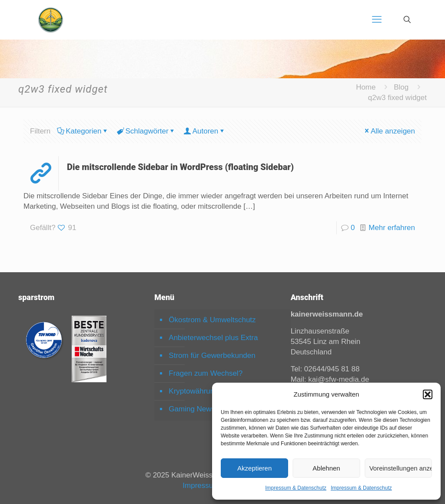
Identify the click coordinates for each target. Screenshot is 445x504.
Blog (401, 87)
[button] (428, 394)
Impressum (201, 486)
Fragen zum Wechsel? (206, 373)
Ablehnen (326, 468)
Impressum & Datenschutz (296, 488)
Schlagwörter (146, 131)
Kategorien (83, 131)
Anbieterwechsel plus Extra (213, 338)
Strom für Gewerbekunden (212, 355)
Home (366, 87)
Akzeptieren (254, 468)
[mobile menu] (377, 20)
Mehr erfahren (392, 228)
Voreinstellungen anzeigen (401, 468)
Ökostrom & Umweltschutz (212, 320)
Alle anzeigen (389, 131)
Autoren (205, 131)
